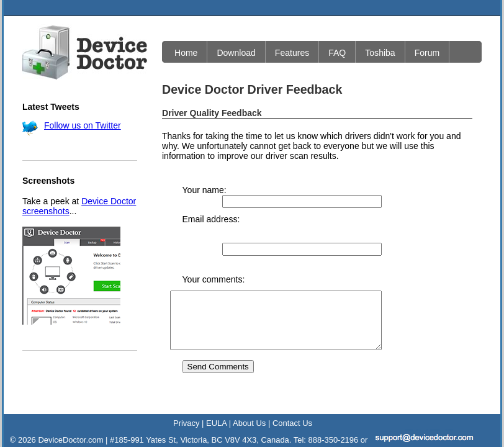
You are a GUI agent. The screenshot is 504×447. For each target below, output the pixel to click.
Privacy (186, 396)
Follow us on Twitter (83, 125)
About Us (249, 396)
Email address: (211, 209)
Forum (427, 53)
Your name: (205, 190)
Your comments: (214, 241)
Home (186, 53)
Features (292, 53)
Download (236, 53)
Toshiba (380, 53)
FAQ (337, 53)
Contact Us (292, 396)
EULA (216, 396)
